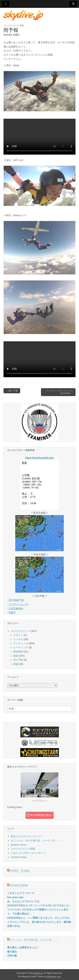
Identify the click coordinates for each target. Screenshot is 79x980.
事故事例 (18, 652)
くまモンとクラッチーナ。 (22, 893)
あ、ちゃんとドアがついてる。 (24, 901)
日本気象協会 (16, 608)
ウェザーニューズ (18, 604)
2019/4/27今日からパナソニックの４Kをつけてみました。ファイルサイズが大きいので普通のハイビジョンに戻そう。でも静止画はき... (39, 909)
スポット (18, 635)
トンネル (18, 639)
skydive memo (18, 845)
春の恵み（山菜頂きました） (23, 947)
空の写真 (18, 660)
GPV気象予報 (16, 600)
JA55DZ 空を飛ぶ (20, 871)
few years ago (15, 897)
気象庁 (12, 612)
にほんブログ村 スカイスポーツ (28, 853)
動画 (22, 25)
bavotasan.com (54, 977)
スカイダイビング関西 (23, 849)
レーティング (21, 647)
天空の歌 (12, 956)
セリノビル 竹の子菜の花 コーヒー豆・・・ (36, 841)
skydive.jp (38, 973)
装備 (16, 664)
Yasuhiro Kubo (19, 857)
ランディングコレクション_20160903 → (60, 392)
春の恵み (12, 952)
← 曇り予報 (12, 391)
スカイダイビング (11, 25)
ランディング (21, 643)
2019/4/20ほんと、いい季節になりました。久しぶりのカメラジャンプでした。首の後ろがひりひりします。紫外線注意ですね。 (39, 922)
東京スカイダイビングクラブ (27, 836)
